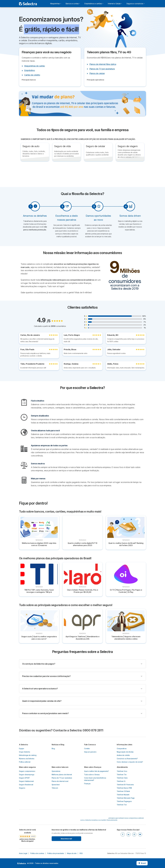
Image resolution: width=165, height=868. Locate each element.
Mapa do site (72, 853)
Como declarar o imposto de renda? (130, 762)
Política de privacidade (56, 853)
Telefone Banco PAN (124, 788)
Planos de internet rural (60, 781)
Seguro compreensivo (27, 771)
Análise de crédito (123, 755)
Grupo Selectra (24, 752)
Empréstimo (30, 70)
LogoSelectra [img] (22, 863)
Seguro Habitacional (26, 781)
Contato (87, 749)
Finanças (87, 784)
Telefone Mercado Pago (126, 798)
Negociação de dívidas (125, 752)
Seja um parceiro (90, 752)
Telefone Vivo (122, 771)
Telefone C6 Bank (123, 791)
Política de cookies (37, 853)
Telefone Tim (122, 775)
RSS (81, 853)
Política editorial (25, 762)
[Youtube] (140, 834)
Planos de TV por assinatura (102, 69)
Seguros (22, 788)
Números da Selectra (27, 759)
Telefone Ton (122, 805)
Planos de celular (97, 73)
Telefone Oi (121, 781)
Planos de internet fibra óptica (103, 64)
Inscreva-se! (66, 839)
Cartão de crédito (32, 75)
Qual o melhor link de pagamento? (96, 771)
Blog (53, 749)
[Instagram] (134, 834)
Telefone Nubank (123, 795)
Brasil (142, 863)
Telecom (55, 788)
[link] (27, 835)
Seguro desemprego (27, 775)
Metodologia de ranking (28, 755)
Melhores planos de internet (62, 775)
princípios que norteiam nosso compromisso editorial (126, 818)
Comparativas (122, 749)
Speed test (56, 785)
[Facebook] (123, 834)
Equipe (22, 749)
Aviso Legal (23, 853)
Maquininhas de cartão (35, 66)
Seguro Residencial (26, 785)
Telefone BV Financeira (125, 785)
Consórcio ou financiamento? (127, 759)
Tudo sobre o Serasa (92, 775)
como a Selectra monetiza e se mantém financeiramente (99, 820)
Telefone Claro (122, 778)
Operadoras (56, 771)
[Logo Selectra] (28, 4)
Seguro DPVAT (24, 778)
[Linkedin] (128, 834)
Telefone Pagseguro (124, 801)
